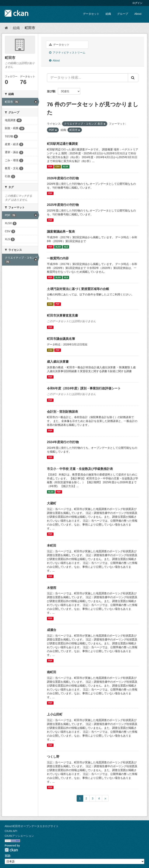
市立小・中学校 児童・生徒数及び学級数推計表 (80, 469)
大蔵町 (52, 503)
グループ (123, 14)
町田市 (30, 28)
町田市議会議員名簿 (61, 339)
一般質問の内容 (58, 258)
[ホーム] (6, 28)
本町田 (52, 546)
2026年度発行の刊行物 (63, 178)
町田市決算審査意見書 (62, 315)
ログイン (137, 3)
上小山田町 (55, 714)
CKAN (11, 850)
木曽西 (52, 588)
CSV (58, 167)
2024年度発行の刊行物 (63, 442)
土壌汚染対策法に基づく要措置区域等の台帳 (78, 289)
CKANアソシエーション (19, 836)
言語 (7, 856)
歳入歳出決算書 (58, 362)
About (138, 14)
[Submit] (133, 78)
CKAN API (11, 831)
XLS (66, 247)
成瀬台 (52, 630)
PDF (50, 167)
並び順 (51, 91)
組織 (108, 14)
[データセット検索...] (87, 78)
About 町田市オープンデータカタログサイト (32, 826)
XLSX (65, 167)
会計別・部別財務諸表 (62, 412)
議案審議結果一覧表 (61, 232)
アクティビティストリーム (67, 53)
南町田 (52, 672)
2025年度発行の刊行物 (63, 205)
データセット (91, 14)
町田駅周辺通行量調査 (62, 144)
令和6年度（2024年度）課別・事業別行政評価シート (84, 388)
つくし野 (53, 757)
